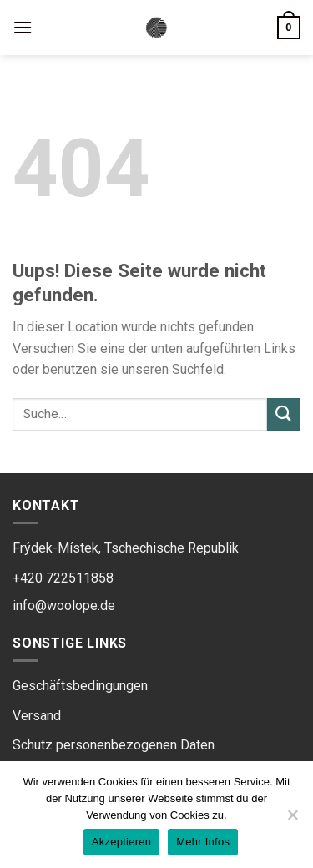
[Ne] (292, 820)
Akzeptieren (121, 842)
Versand (37, 716)
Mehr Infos (203, 842)
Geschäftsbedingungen (80, 686)
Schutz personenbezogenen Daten (114, 745)
